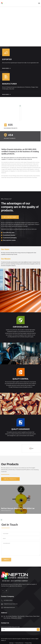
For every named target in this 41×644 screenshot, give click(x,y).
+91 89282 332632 (8, 600)
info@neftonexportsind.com (11, 604)
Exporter (7, 59)
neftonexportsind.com (9, 607)
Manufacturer (9, 84)
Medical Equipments (6, 511)
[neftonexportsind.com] (2, 608)
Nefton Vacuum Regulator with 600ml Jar (18, 508)
